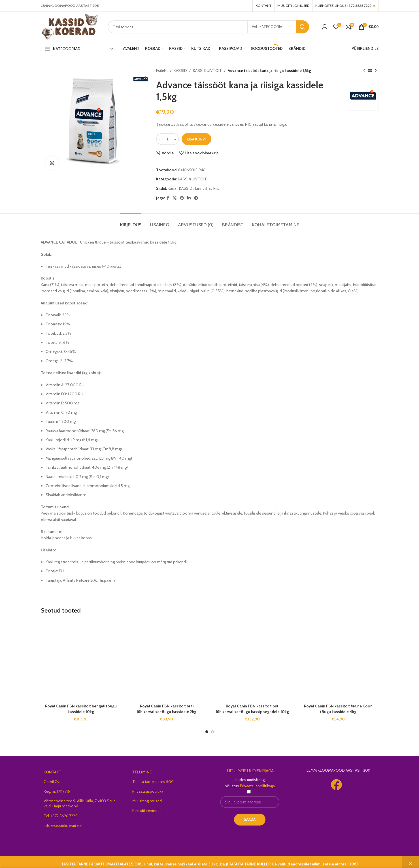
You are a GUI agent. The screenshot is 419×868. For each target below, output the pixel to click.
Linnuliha (203, 188)
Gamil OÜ (52, 782)
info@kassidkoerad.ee (63, 826)
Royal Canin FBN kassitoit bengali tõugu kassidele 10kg (81, 709)
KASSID (180, 71)
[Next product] (376, 71)
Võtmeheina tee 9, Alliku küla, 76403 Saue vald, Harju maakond (80, 803)
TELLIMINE (142, 772)
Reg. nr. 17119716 (57, 791)
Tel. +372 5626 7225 (60, 816)
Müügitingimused (147, 801)
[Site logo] (70, 26)
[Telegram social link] (196, 198)
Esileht (162, 71)
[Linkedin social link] (189, 198)
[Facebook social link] (168, 198)
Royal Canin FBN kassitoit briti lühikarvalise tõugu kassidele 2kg (167, 709)
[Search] (208, 27)
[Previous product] (364, 71)
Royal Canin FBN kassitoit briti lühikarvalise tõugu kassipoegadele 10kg (252, 709)
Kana (172, 188)
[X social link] (175, 198)
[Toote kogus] (167, 139)
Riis (216, 188)
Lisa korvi (196, 139)
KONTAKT (52, 772)
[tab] (131, 222)
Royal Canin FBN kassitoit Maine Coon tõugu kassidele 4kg (338, 709)
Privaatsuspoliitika (148, 791)
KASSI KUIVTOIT (207, 71)
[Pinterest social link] (182, 198)
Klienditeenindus (147, 811)
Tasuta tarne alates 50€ (153, 782)
